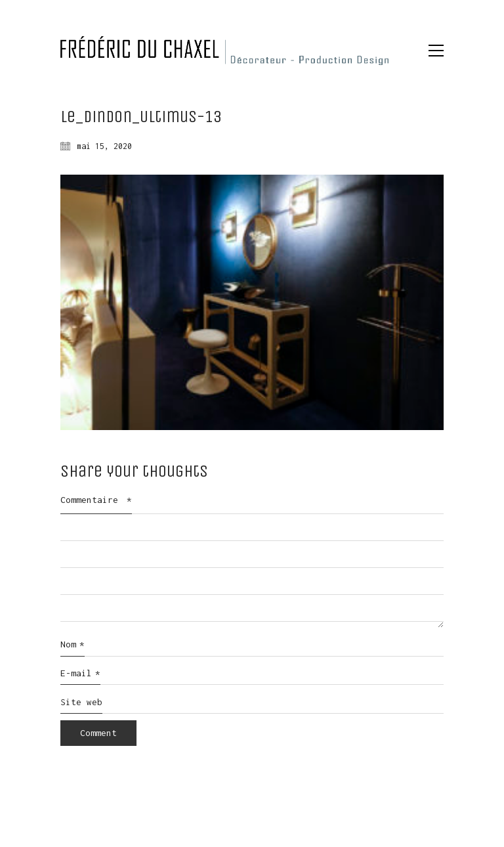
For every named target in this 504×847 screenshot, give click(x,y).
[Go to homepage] (224, 51)
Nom (73, 645)
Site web (81, 702)
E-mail (80, 674)
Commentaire (96, 500)
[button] (436, 51)
